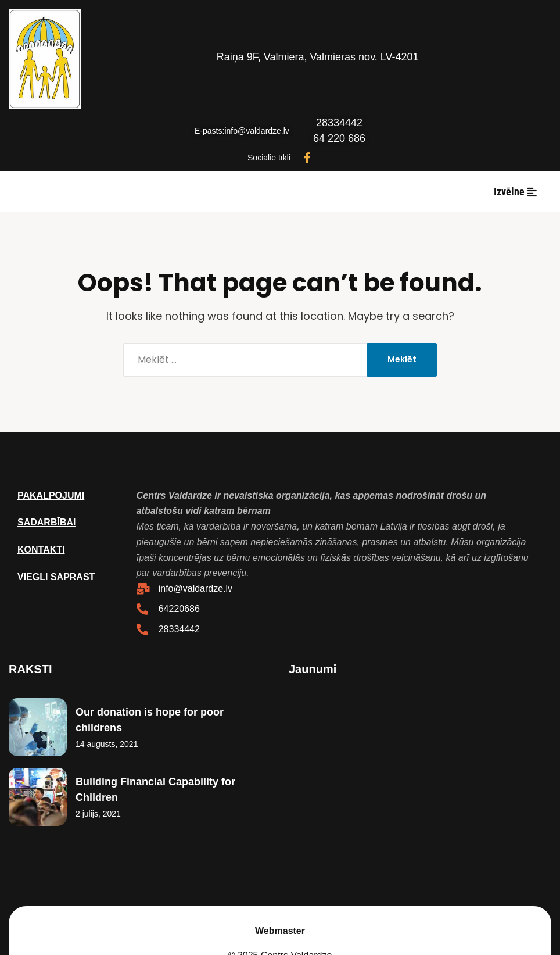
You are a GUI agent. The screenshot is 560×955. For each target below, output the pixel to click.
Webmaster (280, 886)
